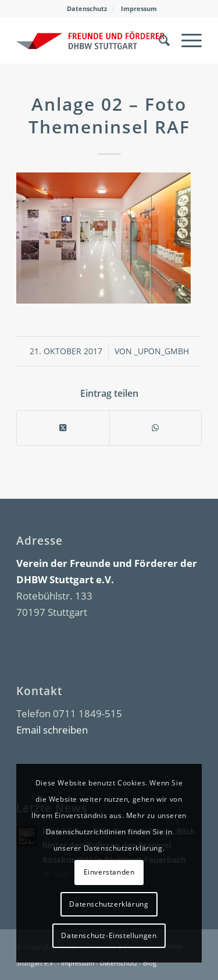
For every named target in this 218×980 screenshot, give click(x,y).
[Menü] (186, 40)
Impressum (139, 8)
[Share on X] (63, 428)
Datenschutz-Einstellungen (109, 935)
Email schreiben (52, 730)
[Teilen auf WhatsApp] (156, 428)
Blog (150, 963)
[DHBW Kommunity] (90, 40)
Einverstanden (109, 872)
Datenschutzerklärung (109, 904)
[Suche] (158, 40)
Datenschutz (87, 8)
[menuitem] (87, 9)
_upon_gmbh (162, 351)
